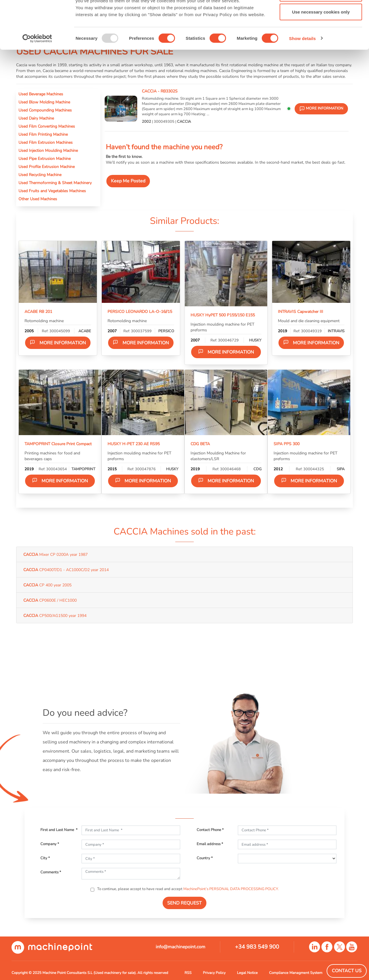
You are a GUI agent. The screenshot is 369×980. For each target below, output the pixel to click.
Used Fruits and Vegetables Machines (52, 191)
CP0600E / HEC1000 (50, 600)
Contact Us (347, 971)
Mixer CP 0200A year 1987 (55, 554)
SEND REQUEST (184, 903)
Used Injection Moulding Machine (48, 150)
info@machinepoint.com (180, 947)
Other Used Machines (38, 199)
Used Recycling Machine (40, 175)
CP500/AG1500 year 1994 (55, 615)
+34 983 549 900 (257, 947)
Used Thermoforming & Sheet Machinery (55, 183)
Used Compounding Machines (45, 110)
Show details (303, 79)
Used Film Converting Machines (47, 126)
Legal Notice (247, 973)
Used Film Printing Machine (43, 134)
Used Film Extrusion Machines (46, 142)
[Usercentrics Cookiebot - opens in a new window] (37, 80)
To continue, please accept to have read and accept (188, 889)
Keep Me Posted (128, 181)
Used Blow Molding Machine (44, 102)
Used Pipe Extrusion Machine (45, 158)
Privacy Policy (214, 973)
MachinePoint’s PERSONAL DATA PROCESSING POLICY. (231, 889)
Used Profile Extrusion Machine (47, 167)
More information (58, 343)
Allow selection (321, 34)
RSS (188, 973)
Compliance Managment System (296, 973)
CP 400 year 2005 (47, 585)
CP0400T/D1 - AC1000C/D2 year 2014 (66, 570)
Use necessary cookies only (321, 53)
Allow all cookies (321, 15)
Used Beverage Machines (41, 94)
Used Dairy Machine (36, 118)
